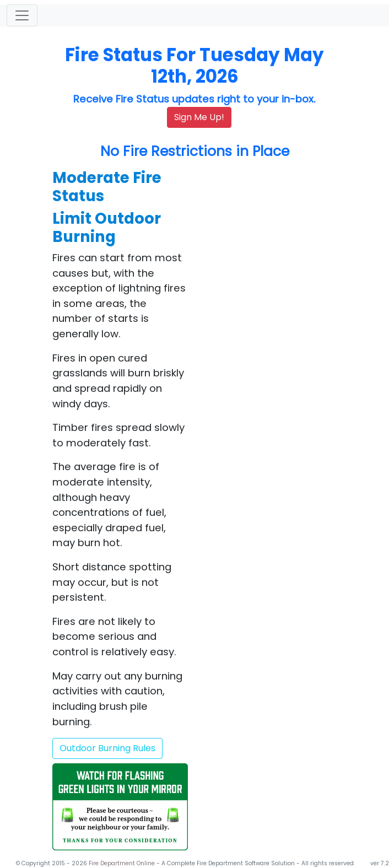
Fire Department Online (123, 863)
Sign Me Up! (199, 117)
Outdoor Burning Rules (107, 748)
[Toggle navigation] (22, 15)
